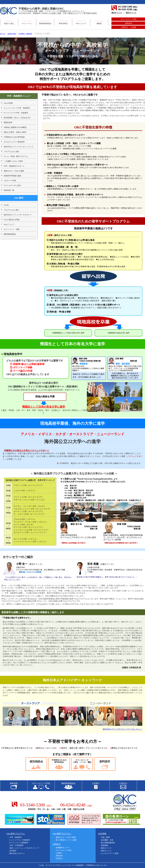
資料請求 (129, 23)
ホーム (3, 34)
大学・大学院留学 (17, 845)
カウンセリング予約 (129, 19)
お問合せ (59, 858)
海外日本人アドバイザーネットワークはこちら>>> (123, 729)
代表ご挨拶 (105, 837)
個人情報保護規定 (108, 843)
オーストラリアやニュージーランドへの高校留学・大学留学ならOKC (73, 865)
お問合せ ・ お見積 (129, 27)
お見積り (59, 853)
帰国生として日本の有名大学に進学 (44, 407)
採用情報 (104, 845)
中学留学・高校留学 (28, 34)
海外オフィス (131, 13)
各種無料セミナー (63, 848)
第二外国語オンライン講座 (66, 840)
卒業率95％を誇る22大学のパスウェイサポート (28, 450)
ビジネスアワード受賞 (110, 853)
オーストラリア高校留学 (19, 843)
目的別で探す (13, 34)
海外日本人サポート (17, 853)
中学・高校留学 (16, 837)
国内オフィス (117, 13)
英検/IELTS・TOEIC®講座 (66, 837)
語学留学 (13, 851)
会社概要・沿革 (107, 840)
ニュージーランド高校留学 (20, 840)
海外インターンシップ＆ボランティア (24, 848)
